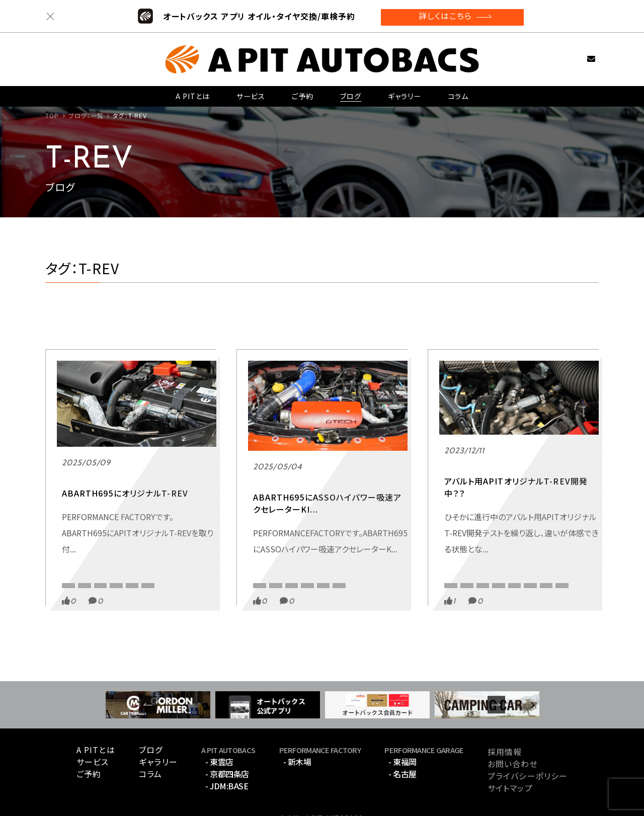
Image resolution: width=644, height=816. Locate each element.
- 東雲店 (219, 740)
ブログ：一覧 (86, 115)
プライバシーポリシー (528, 754)
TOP (52, 115)
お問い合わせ (575, 55)
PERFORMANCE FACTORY (109, 509)
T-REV (181, 544)
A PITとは (193, 93)
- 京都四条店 (227, 752)
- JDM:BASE (227, 764)
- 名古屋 (403, 752)
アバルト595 (495, 560)
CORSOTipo (138, 544)
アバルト (73, 560)
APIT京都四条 (563, 528)
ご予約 (302, 93)
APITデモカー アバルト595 (490, 509)
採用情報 (505, 729)
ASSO (261, 544)
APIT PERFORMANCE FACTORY (145, 528)
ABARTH (74, 528)
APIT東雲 (457, 544)
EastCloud (554, 544)
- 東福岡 (403, 740)
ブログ (350, 93)
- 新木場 (297, 740)
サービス (251, 93)
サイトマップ (510, 766)
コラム (458, 93)
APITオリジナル (83, 544)
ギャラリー (404, 93)
